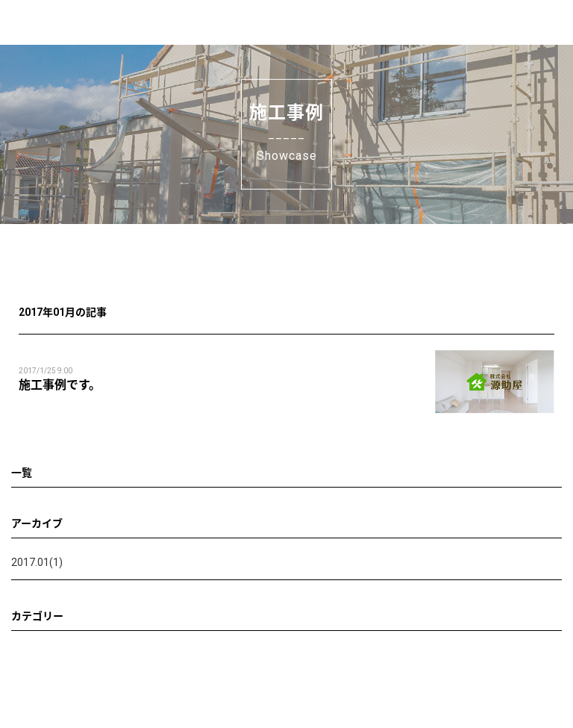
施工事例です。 (60, 385)
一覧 (22, 473)
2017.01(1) (37, 562)
